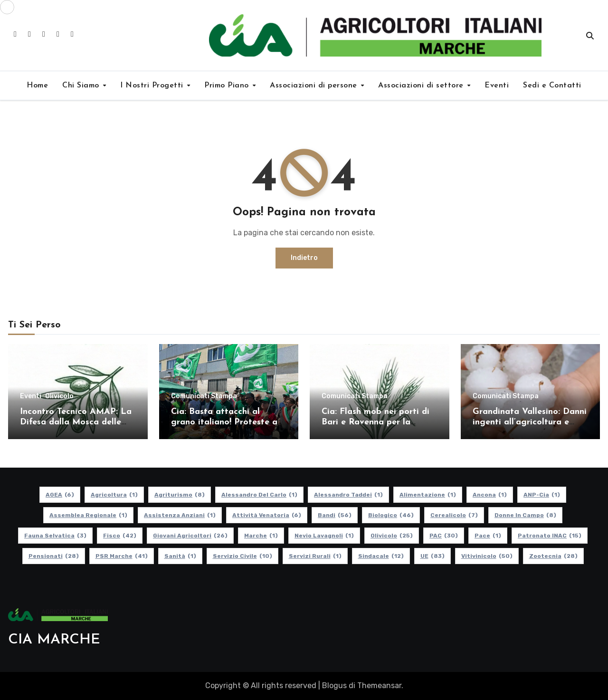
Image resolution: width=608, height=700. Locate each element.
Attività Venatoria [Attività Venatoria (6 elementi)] (267, 515)
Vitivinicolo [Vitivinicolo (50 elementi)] (487, 556)
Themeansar (379, 686)
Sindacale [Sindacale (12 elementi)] (381, 556)
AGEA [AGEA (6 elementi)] (60, 495)
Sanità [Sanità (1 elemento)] (180, 556)
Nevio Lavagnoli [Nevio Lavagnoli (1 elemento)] (324, 536)
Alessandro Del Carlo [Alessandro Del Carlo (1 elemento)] (259, 495)
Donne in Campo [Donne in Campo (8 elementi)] (525, 515)
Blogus (334, 686)
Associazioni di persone (315, 86)
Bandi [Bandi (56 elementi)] (335, 515)
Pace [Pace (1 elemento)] (488, 536)
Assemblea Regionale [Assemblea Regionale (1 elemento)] (88, 515)
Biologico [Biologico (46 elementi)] (391, 515)
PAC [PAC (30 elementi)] (444, 536)
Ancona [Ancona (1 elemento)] (490, 495)
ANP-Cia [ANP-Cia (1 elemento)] (542, 495)
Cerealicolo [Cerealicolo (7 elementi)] (454, 515)
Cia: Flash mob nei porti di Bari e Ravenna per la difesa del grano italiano (375, 422)
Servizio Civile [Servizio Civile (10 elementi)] (242, 556)
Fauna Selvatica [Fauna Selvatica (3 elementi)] (55, 536)
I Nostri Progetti (153, 86)
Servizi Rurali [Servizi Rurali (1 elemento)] (315, 556)
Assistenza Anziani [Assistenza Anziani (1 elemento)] (180, 515)
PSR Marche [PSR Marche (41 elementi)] (122, 556)
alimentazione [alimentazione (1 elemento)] (428, 495)
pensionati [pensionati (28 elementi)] (54, 556)
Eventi (497, 86)
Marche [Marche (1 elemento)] (261, 536)
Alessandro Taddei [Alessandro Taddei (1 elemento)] (348, 495)
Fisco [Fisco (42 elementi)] (120, 536)
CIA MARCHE (54, 640)
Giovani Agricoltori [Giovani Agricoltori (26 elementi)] (190, 536)
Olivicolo (59, 396)
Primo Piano (228, 86)
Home (37, 86)
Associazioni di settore (422, 86)
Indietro (304, 258)
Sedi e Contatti (552, 86)
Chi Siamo (82, 86)
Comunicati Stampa (204, 396)
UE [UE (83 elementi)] (432, 556)
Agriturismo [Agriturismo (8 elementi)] (180, 495)
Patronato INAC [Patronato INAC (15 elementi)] (550, 536)
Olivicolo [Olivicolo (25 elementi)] (392, 536)
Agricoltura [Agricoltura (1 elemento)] (114, 495)
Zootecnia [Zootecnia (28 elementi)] (553, 556)
